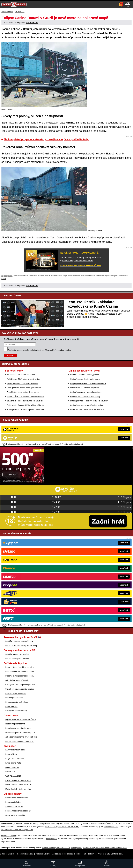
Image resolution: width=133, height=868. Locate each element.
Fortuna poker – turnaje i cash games (20, 741)
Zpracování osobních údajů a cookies (67, 854)
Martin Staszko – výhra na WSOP (18, 785)
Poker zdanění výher (13, 802)
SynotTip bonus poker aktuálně (17, 654)
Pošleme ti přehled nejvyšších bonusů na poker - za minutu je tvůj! (42, 339)
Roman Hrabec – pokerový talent (18, 780)
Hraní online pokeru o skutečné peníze (20, 733)
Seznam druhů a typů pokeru (17, 702)
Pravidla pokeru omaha (14, 698)
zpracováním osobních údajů (30, 350)
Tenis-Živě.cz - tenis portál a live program (23, 392)
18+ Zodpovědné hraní (93, 854)
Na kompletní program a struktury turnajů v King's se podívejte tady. (46, 139)
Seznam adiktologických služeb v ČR (56, 848)
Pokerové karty (11, 754)
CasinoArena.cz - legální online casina (85, 379)
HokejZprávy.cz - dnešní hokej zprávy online (24, 388)
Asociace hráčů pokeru (14, 807)
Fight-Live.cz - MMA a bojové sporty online (23, 379)
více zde (4, 279)
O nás (2, 854)
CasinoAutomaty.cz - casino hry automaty (86, 392)
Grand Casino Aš (12, 767)
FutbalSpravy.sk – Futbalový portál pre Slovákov (89, 401)
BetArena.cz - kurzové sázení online (21, 375)
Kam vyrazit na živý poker (15, 750)
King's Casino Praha (13, 763)
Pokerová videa (11, 706)
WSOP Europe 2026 (13, 776)
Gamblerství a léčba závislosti (17, 798)
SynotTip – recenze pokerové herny (19, 641)
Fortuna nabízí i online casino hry (18, 811)
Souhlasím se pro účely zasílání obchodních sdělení (40, 350)
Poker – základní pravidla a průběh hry (20, 667)
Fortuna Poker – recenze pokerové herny (21, 646)
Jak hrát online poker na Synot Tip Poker (21, 737)
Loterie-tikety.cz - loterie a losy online (85, 388)
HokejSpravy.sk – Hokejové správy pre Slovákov (25, 410)
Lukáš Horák (32, 23)
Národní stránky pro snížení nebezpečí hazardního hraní (105, 848)
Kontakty (11, 854)
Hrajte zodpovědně (7, 276)
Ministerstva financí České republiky (105, 824)
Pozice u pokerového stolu (16, 693)
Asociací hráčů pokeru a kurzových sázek (17, 830)
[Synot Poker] (22, 483)
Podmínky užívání (43, 854)
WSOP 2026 (10, 772)
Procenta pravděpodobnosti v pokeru (20, 676)
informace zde (51, 839)
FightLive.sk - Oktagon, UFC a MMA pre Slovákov (26, 405)
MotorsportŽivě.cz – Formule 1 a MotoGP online (25, 397)
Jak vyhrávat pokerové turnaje (17, 680)
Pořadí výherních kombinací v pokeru (20, 672)
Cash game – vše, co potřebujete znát (20, 685)
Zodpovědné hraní (111, 827)
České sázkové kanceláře (15, 815)
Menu (128, 5)
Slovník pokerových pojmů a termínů (20, 689)
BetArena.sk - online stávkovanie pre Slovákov (25, 401)
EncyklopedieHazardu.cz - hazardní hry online (88, 383)
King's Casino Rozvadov (15, 759)
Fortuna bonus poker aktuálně (17, 659)
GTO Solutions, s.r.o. (115, 854)
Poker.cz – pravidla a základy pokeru (84, 375)
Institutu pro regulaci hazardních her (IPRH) (62, 827)
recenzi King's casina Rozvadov (77, 261)
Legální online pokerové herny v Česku (20, 720)
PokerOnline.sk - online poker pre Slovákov (87, 410)
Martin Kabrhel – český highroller (18, 789)
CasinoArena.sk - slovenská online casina (86, 405)
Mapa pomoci (77, 848)
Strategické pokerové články (16, 711)
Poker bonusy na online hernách (18, 728)
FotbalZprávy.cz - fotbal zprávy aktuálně (22, 383)
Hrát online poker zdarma (15, 724)
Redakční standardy (25, 854)
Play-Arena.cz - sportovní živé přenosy (85, 397)
